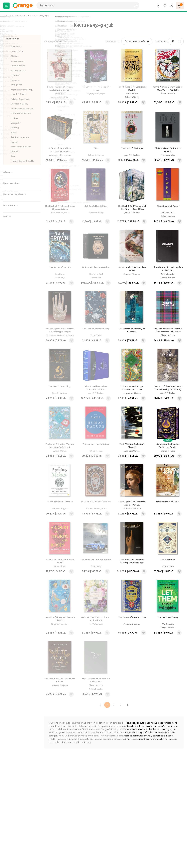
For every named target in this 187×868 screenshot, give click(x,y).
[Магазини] (159, 6)
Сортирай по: (113, 41)
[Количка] (180, 6)
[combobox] (83, 5)
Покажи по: (161, 41)
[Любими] (165, 6)
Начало (7, 15)
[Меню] (6, 6)
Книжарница (21, 15)
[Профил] (171, 6)
